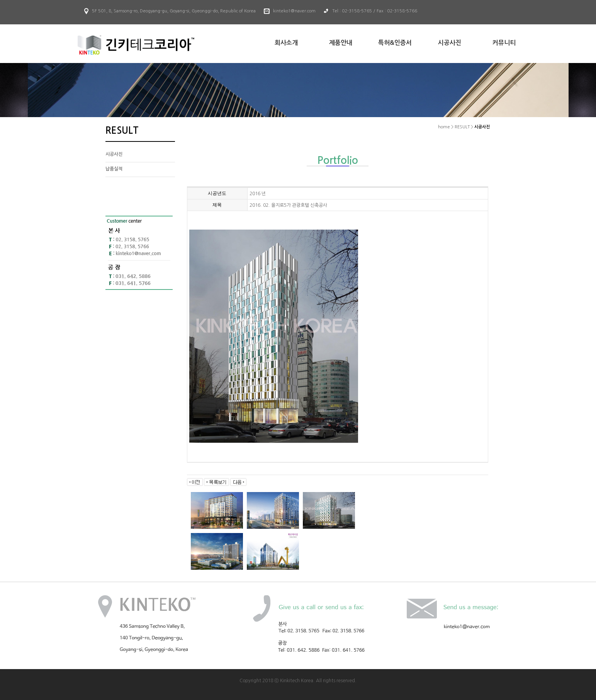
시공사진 (114, 154)
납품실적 (114, 169)
